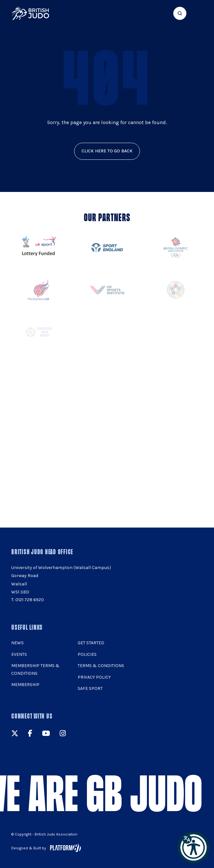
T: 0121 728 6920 (28, 600)
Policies (87, 654)
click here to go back (107, 151)
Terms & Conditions (101, 666)
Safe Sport (90, 688)
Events (19, 654)
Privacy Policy (94, 677)
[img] (30, 13)
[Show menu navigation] (199, 13)
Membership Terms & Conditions (35, 669)
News (17, 643)
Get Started (91, 643)
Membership (25, 685)
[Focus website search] (180, 13)
